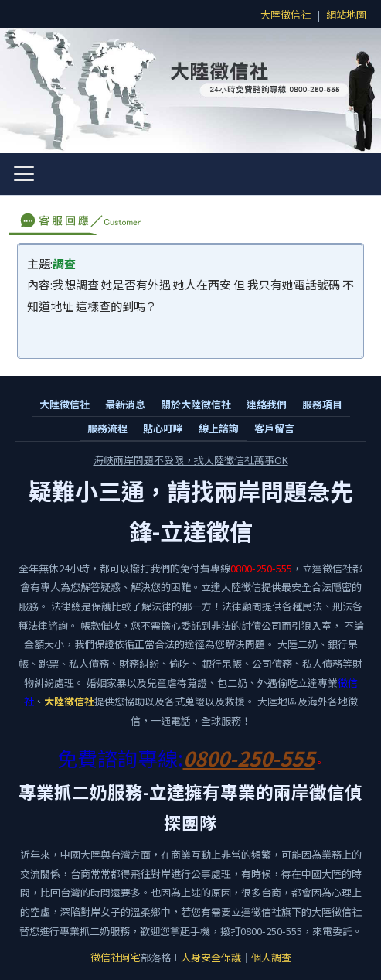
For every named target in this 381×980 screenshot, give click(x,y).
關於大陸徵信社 (196, 404)
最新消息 (125, 404)
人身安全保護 (211, 957)
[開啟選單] (24, 174)
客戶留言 (274, 428)
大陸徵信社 (286, 14)
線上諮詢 (219, 428)
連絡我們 (267, 404)
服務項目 (322, 404)
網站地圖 (346, 14)
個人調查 (271, 957)
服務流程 (107, 428)
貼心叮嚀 (163, 428)
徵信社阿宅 (116, 957)
